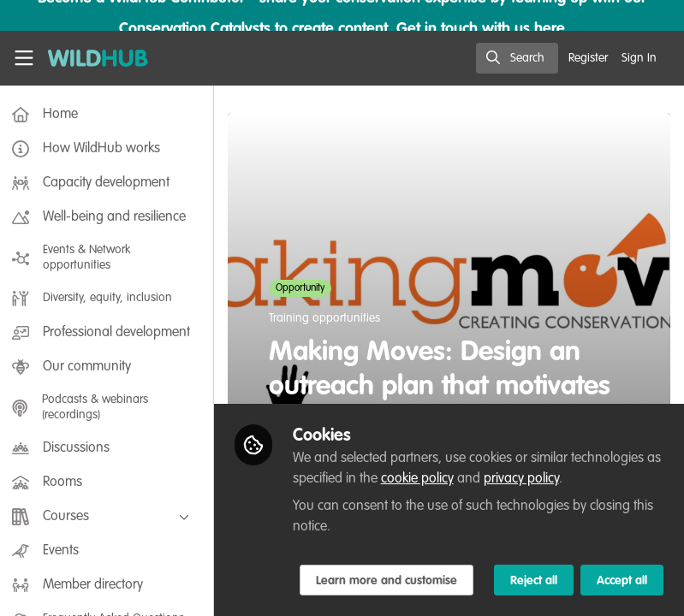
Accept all (622, 581)
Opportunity (305, 288)
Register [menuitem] (588, 58)
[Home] (89, 58)
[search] (517, 58)
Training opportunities (330, 318)
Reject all (534, 581)
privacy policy (544, 479)
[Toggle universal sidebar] (24, 58)
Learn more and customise (392, 581)
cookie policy (440, 479)
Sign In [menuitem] (639, 58)
